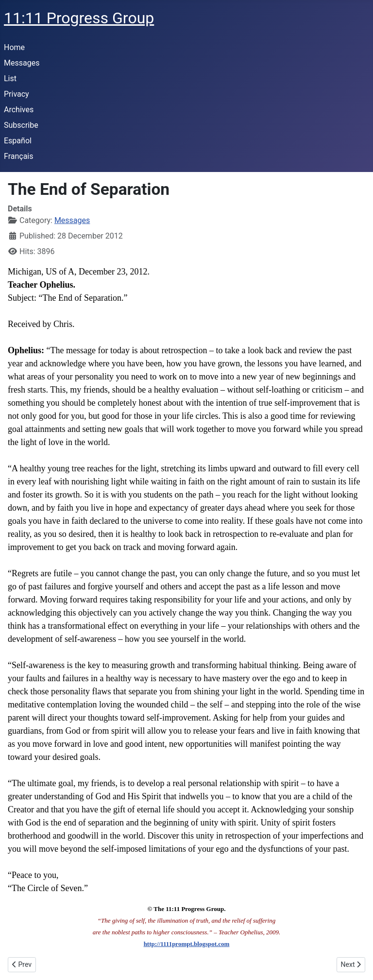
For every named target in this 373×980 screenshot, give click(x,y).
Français (19, 156)
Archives (19, 110)
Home (14, 47)
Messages (22, 63)
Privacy (17, 94)
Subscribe (21, 125)
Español (18, 141)
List (10, 78)
